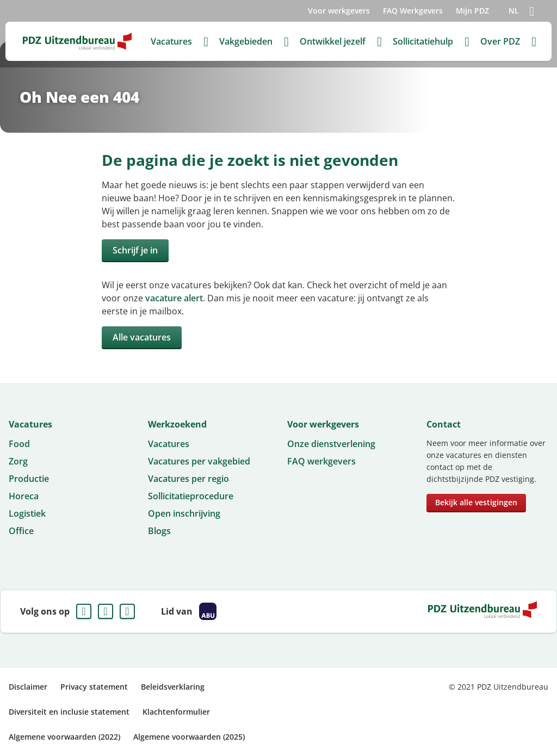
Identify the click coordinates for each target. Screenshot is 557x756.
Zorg (18, 461)
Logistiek (27, 513)
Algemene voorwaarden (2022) (64, 737)
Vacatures (169, 444)
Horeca (24, 496)
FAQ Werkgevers (413, 11)
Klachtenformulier (176, 712)
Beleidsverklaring (173, 687)
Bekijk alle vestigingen (476, 502)
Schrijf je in (135, 250)
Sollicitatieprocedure (191, 496)
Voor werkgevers (339, 11)
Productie (29, 479)
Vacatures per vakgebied (199, 461)
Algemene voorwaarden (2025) (189, 737)
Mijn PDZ (472, 11)
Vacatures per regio (188, 479)
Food (19, 444)
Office (21, 531)
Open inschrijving (184, 513)
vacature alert (174, 298)
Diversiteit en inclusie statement (69, 712)
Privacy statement (94, 687)
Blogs (159, 531)
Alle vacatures (142, 337)
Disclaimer (28, 687)
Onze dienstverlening (331, 444)
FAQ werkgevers (321, 461)
